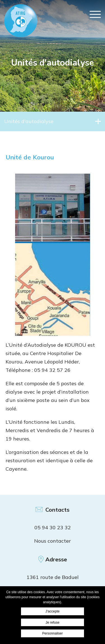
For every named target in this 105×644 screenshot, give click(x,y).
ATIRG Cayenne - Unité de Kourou (21, 21)
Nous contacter (53, 541)
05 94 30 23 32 (53, 527)
